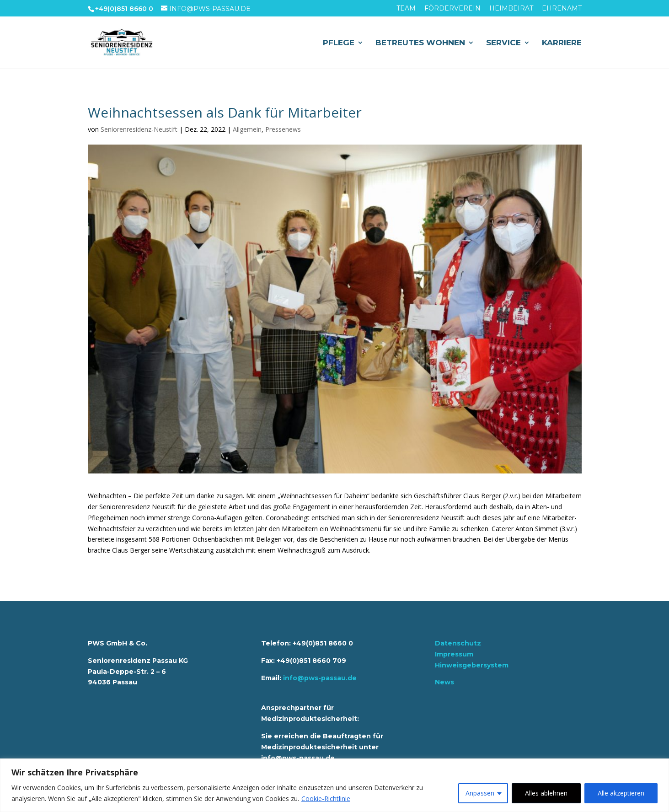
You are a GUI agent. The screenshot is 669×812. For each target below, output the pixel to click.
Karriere (562, 43)
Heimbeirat (511, 9)
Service (503, 43)
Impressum (454, 654)
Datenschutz (458, 643)
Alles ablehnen (546, 793)
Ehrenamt (562, 9)
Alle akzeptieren (621, 793)
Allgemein (247, 129)
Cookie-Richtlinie (326, 799)
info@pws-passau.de (320, 678)
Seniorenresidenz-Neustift (139, 129)
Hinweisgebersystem (472, 665)
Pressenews (283, 129)
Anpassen (480, 793)
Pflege (339, 43)
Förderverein (452, 9)
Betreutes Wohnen (420, 43)
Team (406, 9)
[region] (334, 785)
